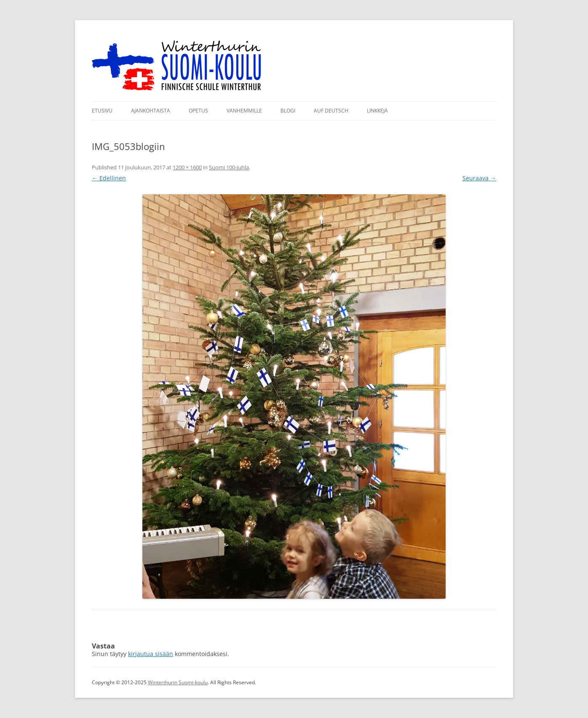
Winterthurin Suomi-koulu (178, 682)
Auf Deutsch (331, 111)
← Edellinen (109, 178)
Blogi (288, 111)
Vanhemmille (244, 111)
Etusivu (102, 111)
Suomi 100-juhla (229, 167)
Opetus (198, 111)
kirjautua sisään (151, 654)
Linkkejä (377, 111)
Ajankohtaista (151, 111)
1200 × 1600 (187, 167)
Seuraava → (479, 178)
